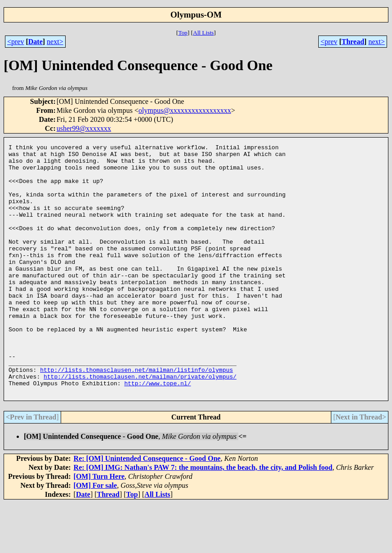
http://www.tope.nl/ (157, 432)
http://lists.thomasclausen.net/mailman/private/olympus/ (140, 424)
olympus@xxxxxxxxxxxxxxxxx (185, 110)
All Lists (203, 33)
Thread (353, 42)
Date (36, 42)
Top (183, 33)
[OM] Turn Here (99, 526)
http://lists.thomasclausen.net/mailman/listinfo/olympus (136, 415)
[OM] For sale (96, 535)
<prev (16, 42)
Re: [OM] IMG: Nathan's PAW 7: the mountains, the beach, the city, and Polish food (203, 517)
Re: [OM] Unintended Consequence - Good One (147, 508)
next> (55, 42)
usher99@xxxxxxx (84, 128)
